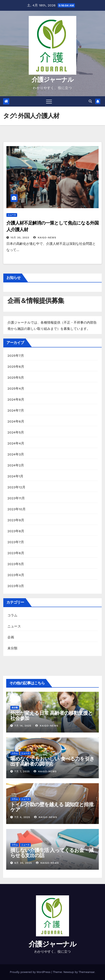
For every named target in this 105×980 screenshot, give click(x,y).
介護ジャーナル (52, 80)
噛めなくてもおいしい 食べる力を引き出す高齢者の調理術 (52, 761)
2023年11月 (16, 498)
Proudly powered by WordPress (30, 972)
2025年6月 (16, 367)
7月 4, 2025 (22, 817)
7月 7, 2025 (22, 771)
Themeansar (87, 972)
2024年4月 (16, 443)
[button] (90, 101)
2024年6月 (16, 421)
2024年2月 (16, 465)
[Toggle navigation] (49, 101)
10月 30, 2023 (20, 238)
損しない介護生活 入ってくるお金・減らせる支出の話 (52, 853)
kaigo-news (45, 238)
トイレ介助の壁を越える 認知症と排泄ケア (52, 807)
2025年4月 (16, 389)
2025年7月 (16, 356)
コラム (13, 615)
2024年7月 (16, 410)
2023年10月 (17, 509)
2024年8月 (16, 399)
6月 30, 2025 (23, 863)
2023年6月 (16, 553)
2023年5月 (16, 564)
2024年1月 (16, 476)
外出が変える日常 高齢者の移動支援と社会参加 (51, 716)
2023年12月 (16, 487)
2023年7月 (16, 542)
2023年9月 (16, 520)
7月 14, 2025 (23, 726)
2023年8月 (16, 531)
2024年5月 (16, 432)
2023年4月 (16, 575)
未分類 (13, 648)
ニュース (12, 215)
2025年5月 (16, 378)
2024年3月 (16, 454)
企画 (11, 637)
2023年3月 (16, 586)
